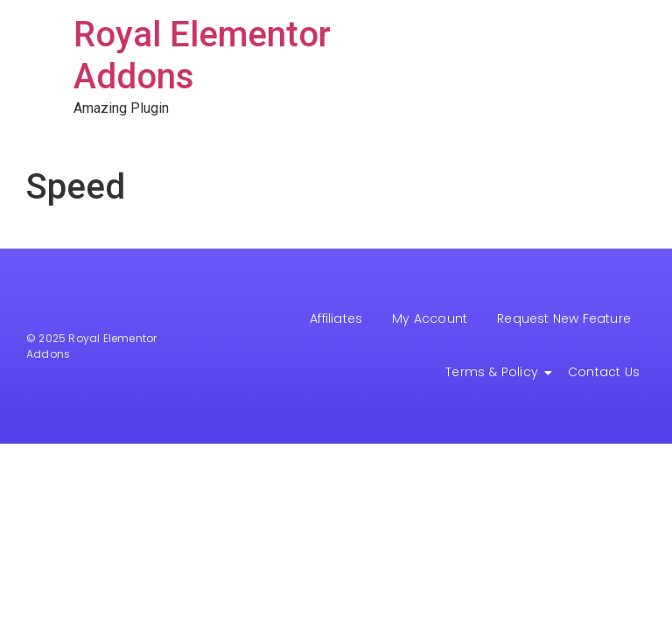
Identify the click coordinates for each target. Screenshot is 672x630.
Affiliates (336, 318)
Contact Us (604, 372)
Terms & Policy (495, 372)
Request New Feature (564, 318)
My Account (430, 318)
